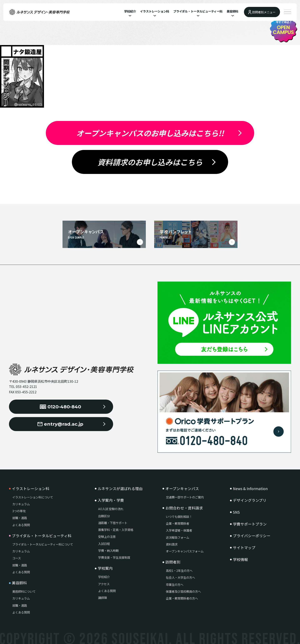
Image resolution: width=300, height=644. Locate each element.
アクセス (104, 584)
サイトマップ (244, 548)
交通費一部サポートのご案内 (185, 497)
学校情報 (240, 560)
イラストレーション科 (155, 11)
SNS (236, 512)
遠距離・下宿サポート (113, 523)
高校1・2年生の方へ (179, 570)
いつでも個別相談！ (179, 516)
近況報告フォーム (177, 537)
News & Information (250, 489)
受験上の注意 (107, 536)
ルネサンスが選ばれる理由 (120, 489)
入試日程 (104, 544)
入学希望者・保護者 (179, 530)
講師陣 (102, 598)
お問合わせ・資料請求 (184, 508)
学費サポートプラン (250, 524)
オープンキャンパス (182, 489)
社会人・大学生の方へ (180, 577)
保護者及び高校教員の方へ (183, 591)
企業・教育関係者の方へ (182, 598)
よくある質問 (21, 525)
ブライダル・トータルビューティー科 (198, 11)
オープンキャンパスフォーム (185, 551)
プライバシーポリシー (252, 536)
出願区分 (104, 516)
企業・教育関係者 (177, 523)
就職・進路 (20, 518)
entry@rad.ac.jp (60, 424)
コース (17, 558)
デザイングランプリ (250, 500)
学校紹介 (130, 11)
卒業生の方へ (175, 584)
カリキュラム (21, 504)
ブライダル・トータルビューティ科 (42, 536)
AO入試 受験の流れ (111, 509)
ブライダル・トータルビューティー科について (43, 544)
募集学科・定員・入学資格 (116, 530)
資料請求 (172, 544)
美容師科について (24, 591)
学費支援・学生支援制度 (114, 557)
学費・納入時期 (108, 550)
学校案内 (105, 568)
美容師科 (232, 11)
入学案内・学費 (111, 500)
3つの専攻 (19, 511)
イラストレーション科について (33, 497)
